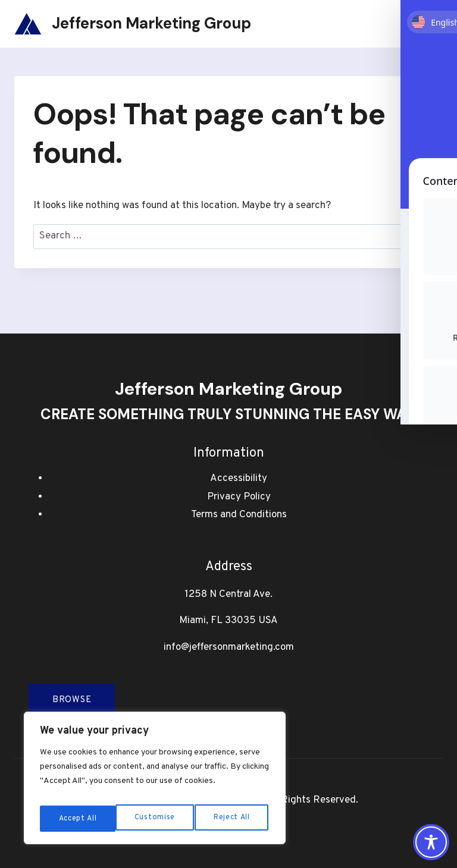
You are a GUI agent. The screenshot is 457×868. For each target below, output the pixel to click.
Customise (77, 818)
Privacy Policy (239, 497)
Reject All (155, 818)
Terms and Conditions (239, 515)
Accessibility (239, 479)
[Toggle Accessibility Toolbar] (431, 842)
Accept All (232, 818)
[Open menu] (427, 23)
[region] (155, 782)
